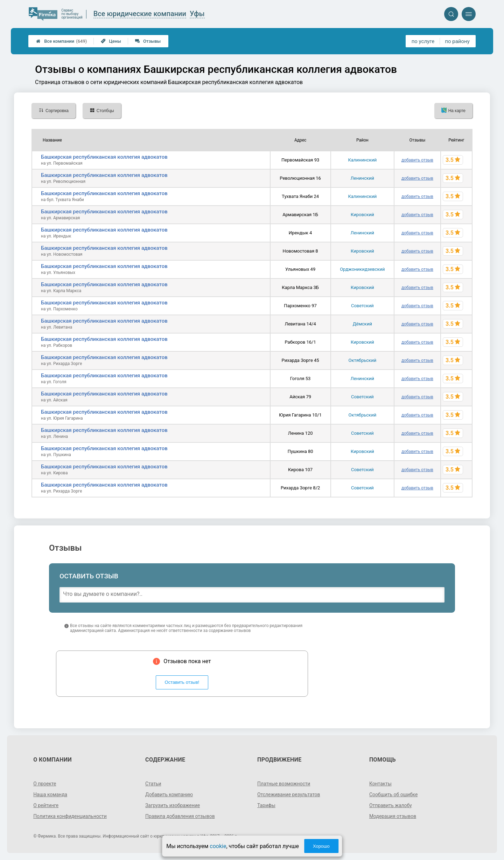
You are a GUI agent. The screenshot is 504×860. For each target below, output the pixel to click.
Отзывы (148, 41)
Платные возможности (284, 784)
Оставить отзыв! (182, 682)
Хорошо (321, 846)
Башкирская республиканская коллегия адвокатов (104, 157)
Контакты (380, 784)
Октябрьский (363, 360)
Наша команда (50, 794)
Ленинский (362, 178)
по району (457, 41)
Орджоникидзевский (362, 269)
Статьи (153, 784)
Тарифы (266, 805)
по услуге (423, 41)
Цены (111, 41)
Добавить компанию (169, 794)
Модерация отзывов (393, 816)
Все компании (61, 41)
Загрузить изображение (173, 805)
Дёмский (362, 324)
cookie (218, 846)
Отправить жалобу (391, 805)
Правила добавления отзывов (180, 816)
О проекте (45, 784)
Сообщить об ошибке (394, 794)
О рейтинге (46, 805)
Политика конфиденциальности (70, 816)
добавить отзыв (417, 160)
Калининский (362, 160)
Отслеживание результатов (289, 794)
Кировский (362, 215)
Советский (362, 306)
